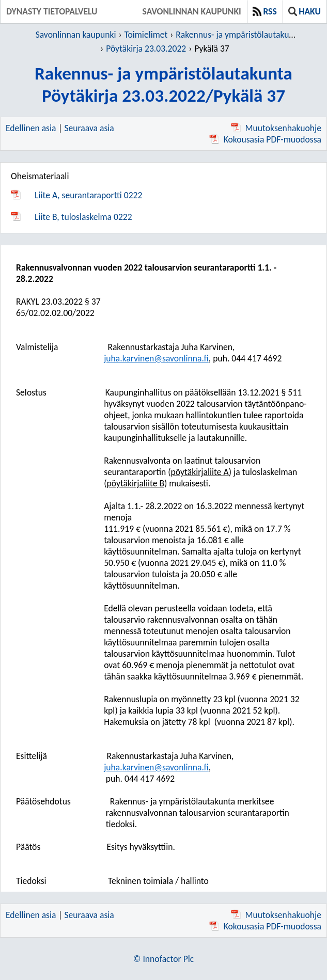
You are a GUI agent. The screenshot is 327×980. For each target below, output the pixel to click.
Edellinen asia (31, 128)
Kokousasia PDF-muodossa (265, 139)
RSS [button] (265, 11)
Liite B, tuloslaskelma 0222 (83, 217)
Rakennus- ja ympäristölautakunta (238, 35)
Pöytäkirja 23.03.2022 (146, 49)
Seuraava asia (89, 128)
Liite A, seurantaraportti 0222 (88, 195)
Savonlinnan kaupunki (192, 11)
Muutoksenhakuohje (276, 128)
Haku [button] (305, 11)
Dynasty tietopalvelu (52, 11)
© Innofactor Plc (163, 959)
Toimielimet (146, 35)
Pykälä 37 (212, 49)
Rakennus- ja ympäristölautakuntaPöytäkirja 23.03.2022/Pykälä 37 (163, 84)
